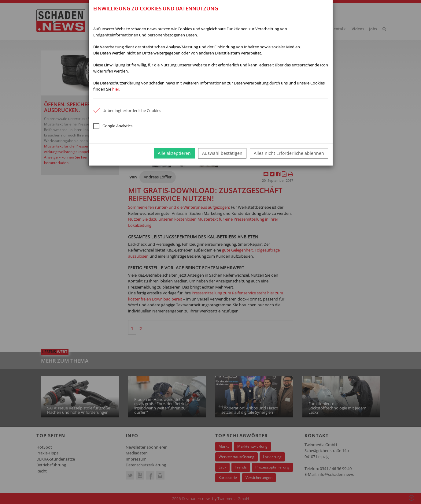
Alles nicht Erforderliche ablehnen (289, 153)
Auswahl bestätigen (222, 153)
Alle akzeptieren (174, 153)
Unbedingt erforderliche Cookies (127, 110)
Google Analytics (113, 126)
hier (116, 89)
